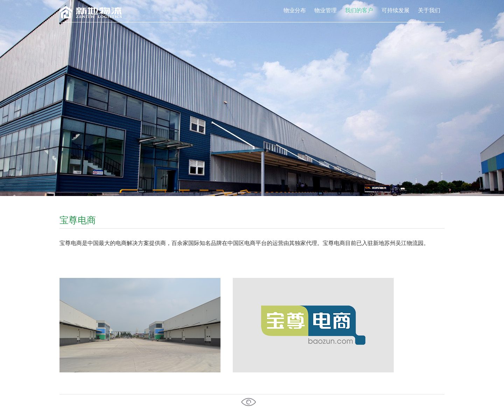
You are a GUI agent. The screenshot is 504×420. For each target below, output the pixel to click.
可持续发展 (395, 10)
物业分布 (295, 10)
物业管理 (325, 10)
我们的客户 (359, 10)
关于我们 (429, 10)
